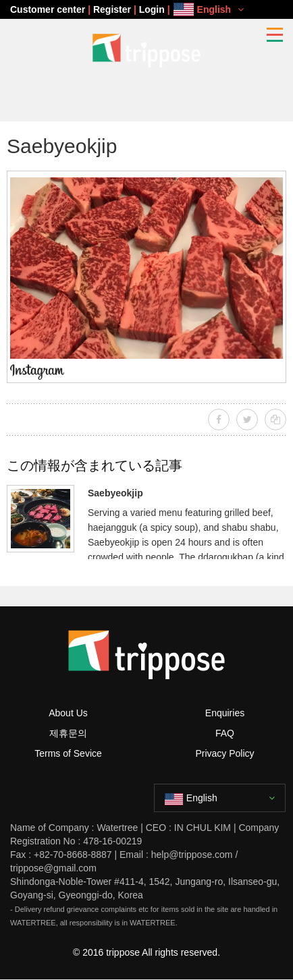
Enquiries (225, 713)
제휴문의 (68, 733)
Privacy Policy (224, 753)
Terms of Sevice (68, 753)
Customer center (48, 9)
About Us (68, 713)
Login (152, 9)
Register (112, 9)
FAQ (225, 733)
